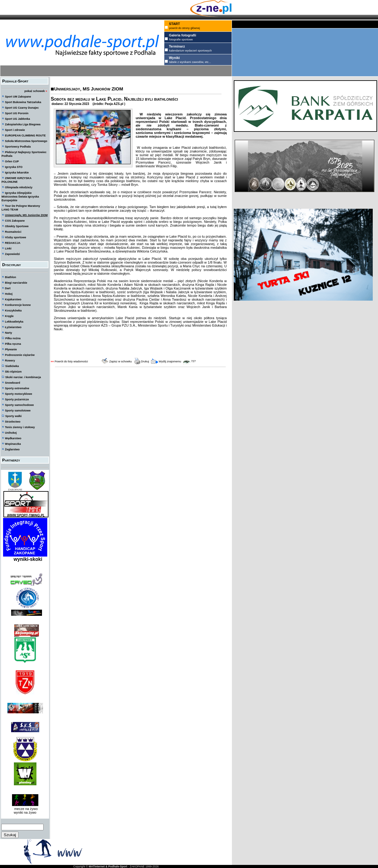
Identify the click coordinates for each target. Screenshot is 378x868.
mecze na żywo (25, 809)
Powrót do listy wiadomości (71, 361)
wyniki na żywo (25, 812)
